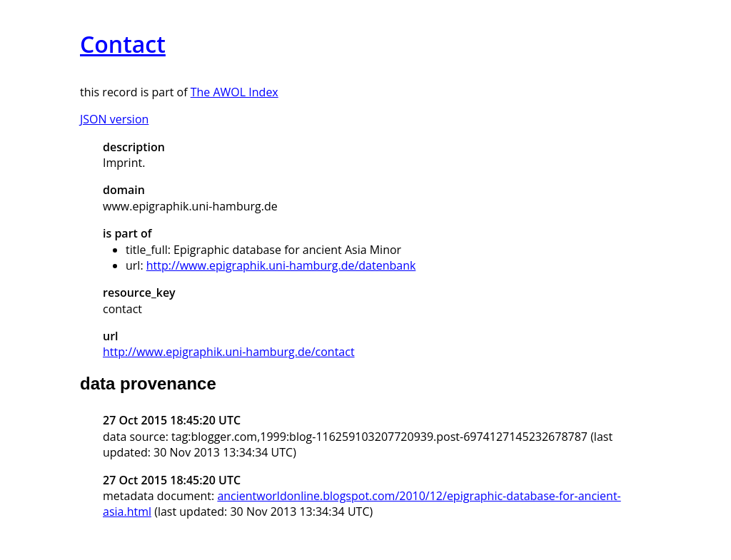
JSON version (114, 119)
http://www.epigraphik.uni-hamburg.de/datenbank (281, 265)
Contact (123, 44)
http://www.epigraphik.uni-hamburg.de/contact (229, 352)
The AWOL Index (235, 92)
